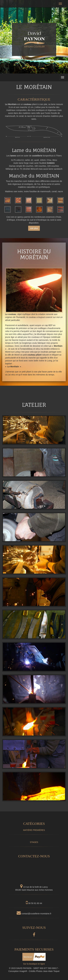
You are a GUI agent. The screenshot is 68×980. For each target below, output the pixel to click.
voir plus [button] (34, 228)
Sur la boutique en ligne (34, 964)
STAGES (34, 842)
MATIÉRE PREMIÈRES (34, 830)
